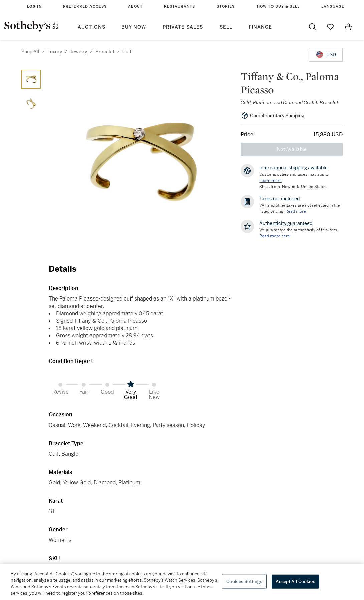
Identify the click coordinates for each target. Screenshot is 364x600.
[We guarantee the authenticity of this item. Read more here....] (275, 236)
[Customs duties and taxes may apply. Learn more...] (270, 181)
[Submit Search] (312, 27)
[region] (182, 582)
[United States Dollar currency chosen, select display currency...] (326, 55)
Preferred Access (85, 7)
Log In (35, 7)
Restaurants (179, 7)
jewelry (79, 52)
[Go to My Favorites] (330, 27)
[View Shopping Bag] (348, 27)
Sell (226, 27)
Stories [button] (226, 7)
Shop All (30, 52)
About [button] (135, 7)
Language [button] (333, 7)
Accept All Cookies (295, 581)
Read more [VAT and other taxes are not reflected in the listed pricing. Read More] (296, 211)
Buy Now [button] (134, 27)
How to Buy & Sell (278, 7)
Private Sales (183, 27)
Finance (260, 27)
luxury (55, 52)
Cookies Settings (244, 581)
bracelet (105, 52)
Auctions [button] (92, 27)
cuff (127, 52)
